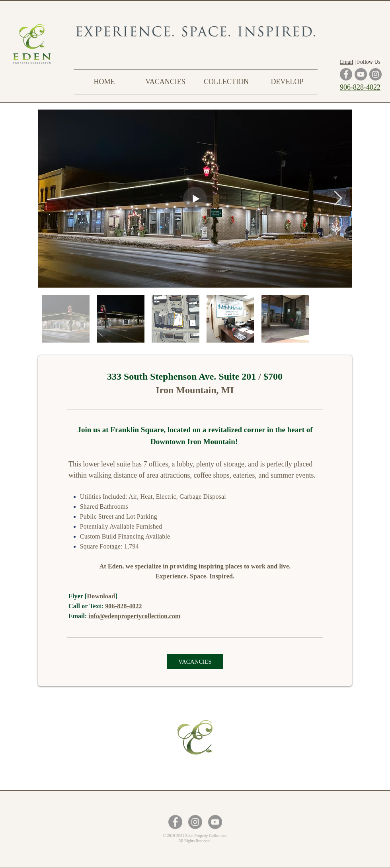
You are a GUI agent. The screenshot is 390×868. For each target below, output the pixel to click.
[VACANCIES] (195, 662)
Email (346, 62)
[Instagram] (375, 74)
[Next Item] (338, 199)
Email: (78, 616)
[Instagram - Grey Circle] (195, 822)
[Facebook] (346, 74)
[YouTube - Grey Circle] (215, 822)
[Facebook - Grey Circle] (175, 822)
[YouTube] (361, 74)
